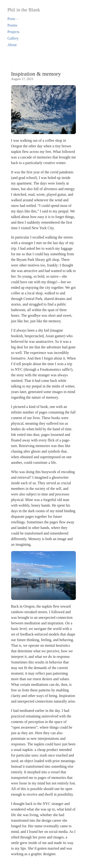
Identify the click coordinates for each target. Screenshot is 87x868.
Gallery (13, 38)
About (12, 45)
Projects (13, 32)
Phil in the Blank (24, 10)
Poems (12, 25)
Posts (11, 19)
